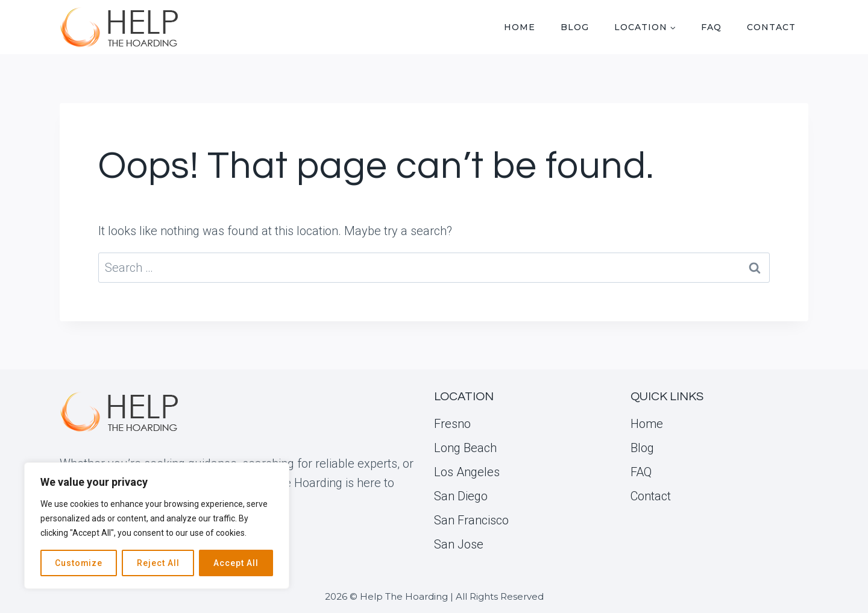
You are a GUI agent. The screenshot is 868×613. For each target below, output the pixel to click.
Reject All (158, 563)
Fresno (452, 424)
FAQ (711, 27)
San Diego (461, 496)
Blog (575, 27)
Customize (79, 563)
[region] (157, 526)
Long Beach (465, 448)
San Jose (459, 544)
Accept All (236, 563)
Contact (771, 27)
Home (520, 27)
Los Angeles (467, 472)
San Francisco (471, 520)
